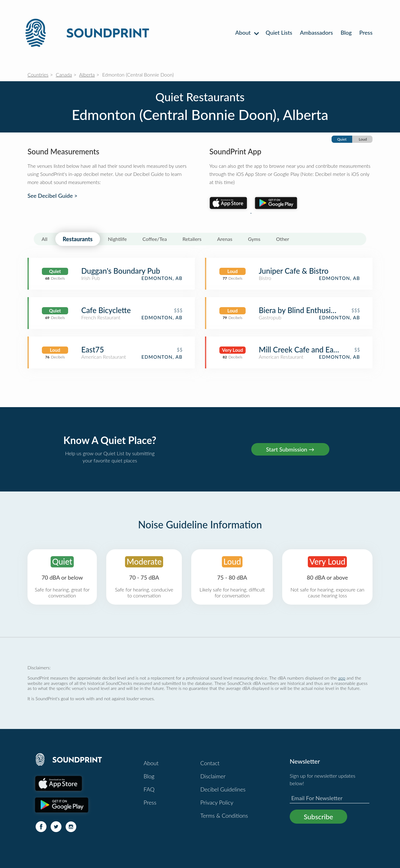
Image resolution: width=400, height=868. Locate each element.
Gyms (254, 239)
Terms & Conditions (224, 816)
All (45, 239)
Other (282, 239)
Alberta (87, 75)
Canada (64, 75)
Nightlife (117, 239)
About (247, 32)
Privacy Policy (217, 802)
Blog (346, 32)
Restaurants (78, 239)
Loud (363, 139)
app (342, 678)
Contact (210, 763)
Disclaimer (213, 776)
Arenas (225, 239)
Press (366, 32)
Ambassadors (317, 32)
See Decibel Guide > (52, 196)
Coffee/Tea (155, 239)
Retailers (192, 239)
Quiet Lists (279, 32)
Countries (38, 75)
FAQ (149, 789)
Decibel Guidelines (223, 789)
